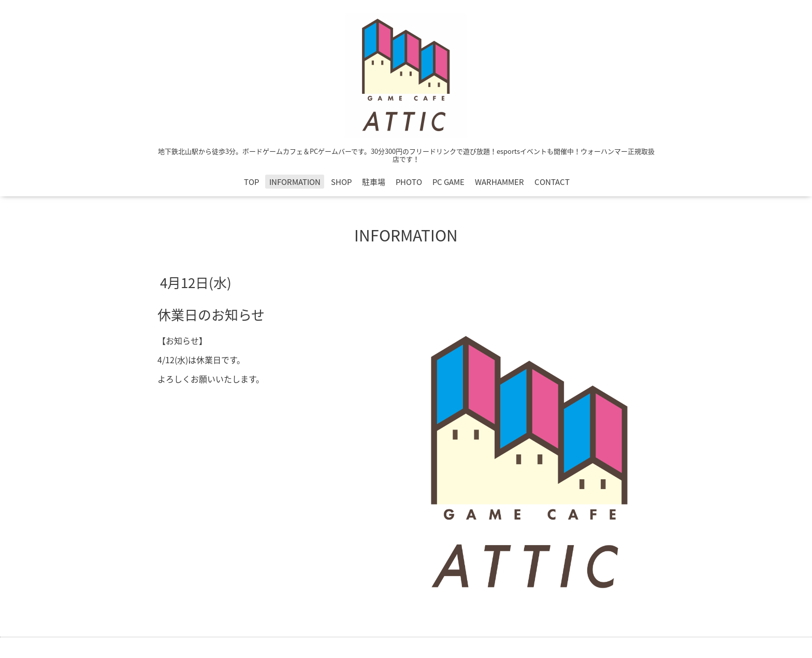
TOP (251, 182)
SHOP (341, 182)
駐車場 (374, 182)
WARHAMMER (499, 182)
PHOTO (409, 182)
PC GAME (448, 182)
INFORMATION (295, 182)
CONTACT (552, 182)
